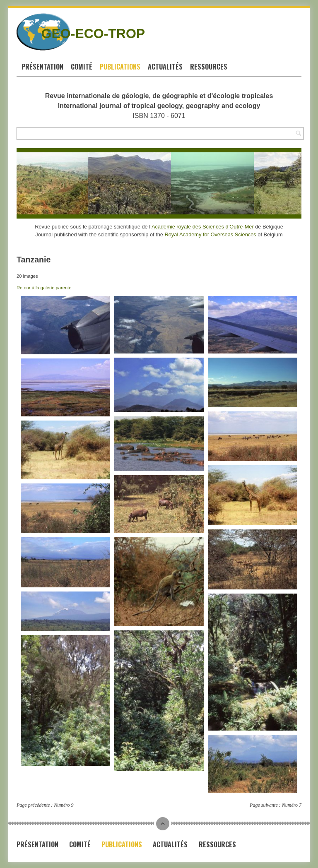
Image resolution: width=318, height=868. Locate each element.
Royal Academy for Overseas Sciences (211, 234)
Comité (82, 67)
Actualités (165, 67)
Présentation (42, 67)
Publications (120, 67)
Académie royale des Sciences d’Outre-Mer (203, 227)
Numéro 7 (292, 805)
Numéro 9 (64, 805)
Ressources (209, 67)
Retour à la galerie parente (44, 288)
